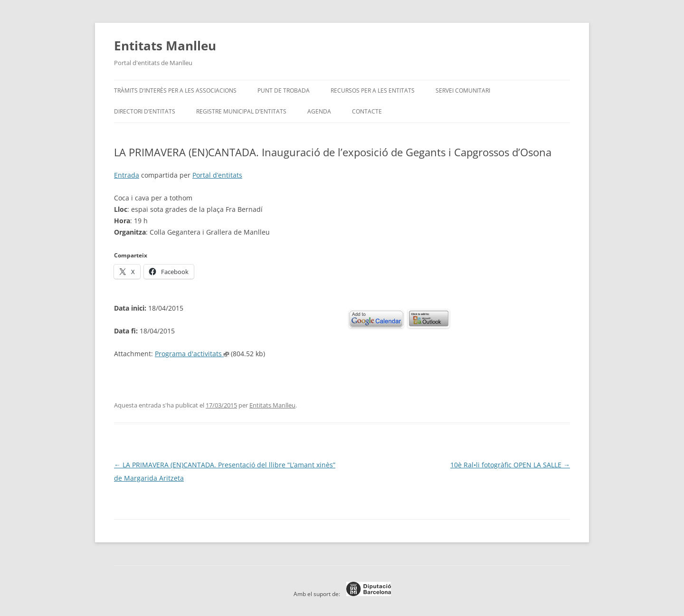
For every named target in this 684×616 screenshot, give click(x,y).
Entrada (127, 175)
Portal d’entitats (217, 175)
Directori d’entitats (145, 111)
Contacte (367, 111)
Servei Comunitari (463, 90)
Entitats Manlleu (165, 46)
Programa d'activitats (192, 354)
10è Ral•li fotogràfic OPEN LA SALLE (510, 465)
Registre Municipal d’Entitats (241, 111)
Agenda (319, 111)
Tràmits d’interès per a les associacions (175, 90)
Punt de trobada (284, 90)
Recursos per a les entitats (373, 90)
